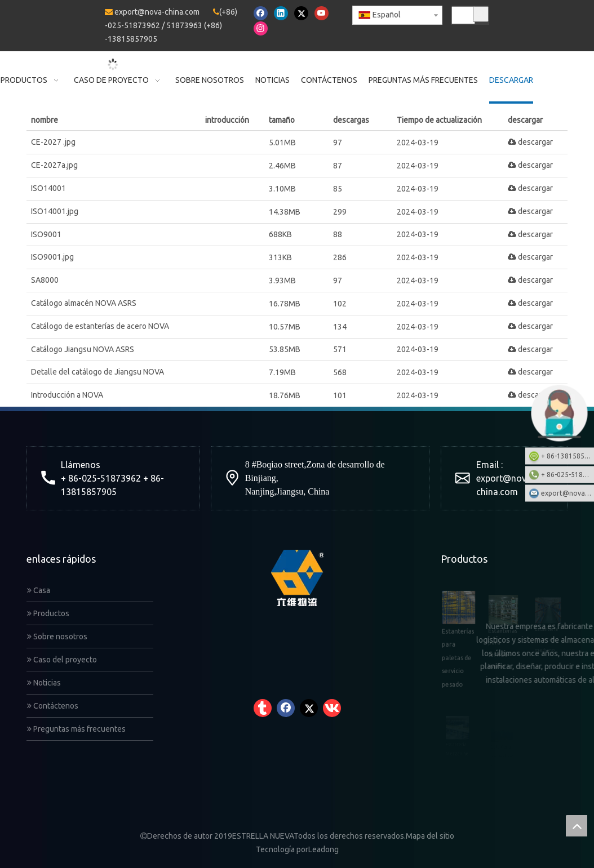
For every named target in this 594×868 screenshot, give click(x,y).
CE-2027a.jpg (54, 165)
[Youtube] (322, 13)
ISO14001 (48, 188)
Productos (48, 613)
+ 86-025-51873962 (568, 474)
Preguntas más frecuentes (76, 729)
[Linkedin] (281, 13)
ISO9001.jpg (52, 257)
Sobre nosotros (57, 636)
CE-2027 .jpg (53, 142)
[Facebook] (261, 13)
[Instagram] (261, 28)
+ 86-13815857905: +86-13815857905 (568, 455)
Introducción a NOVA (67, 395)
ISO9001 (46, 234)
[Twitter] (301, 13)
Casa (39, 590)
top (577, 826)
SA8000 (45, 280)
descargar (530, 142)
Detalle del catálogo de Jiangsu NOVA (97, 372)
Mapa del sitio (430, 836)
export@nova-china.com (157, 12)
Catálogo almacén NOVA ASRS (84, 303)
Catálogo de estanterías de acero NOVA (100, 326)
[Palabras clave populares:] (481, 14)
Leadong (323, 849)
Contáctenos (53, 706)
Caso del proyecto (62, 660)
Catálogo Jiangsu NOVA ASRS (83, 349)
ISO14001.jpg (55, 211)
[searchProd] (463, 15)
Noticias (44, 683)
